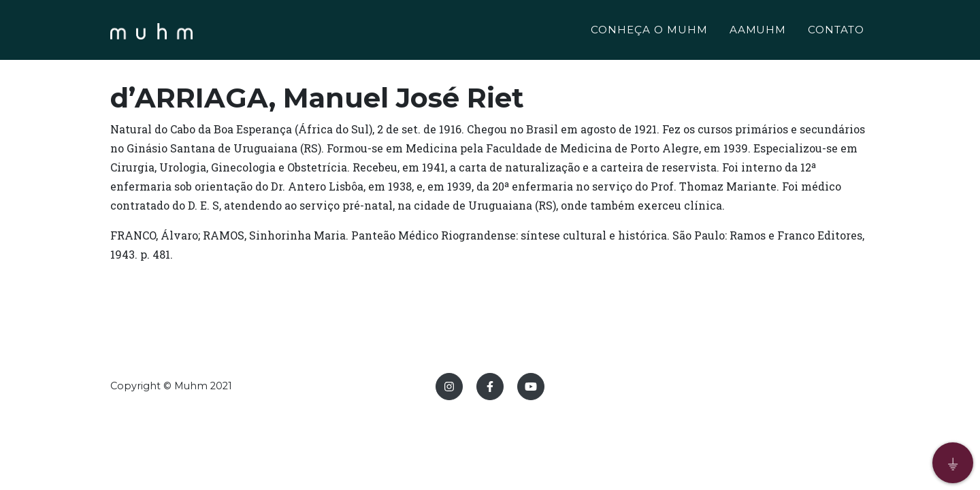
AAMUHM (758, 32)
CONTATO (836, 32)
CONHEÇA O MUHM (649, 32)
